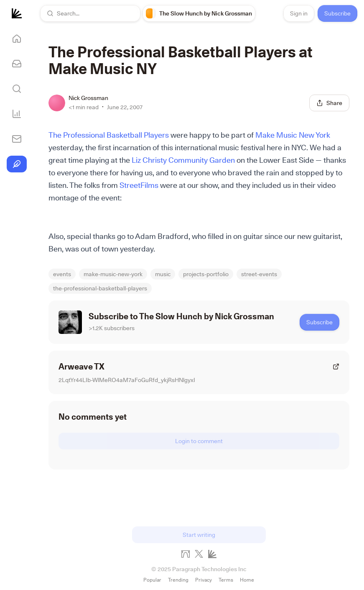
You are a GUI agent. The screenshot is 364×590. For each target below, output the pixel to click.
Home (247, 580)
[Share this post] (329, 103)
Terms (226, 580)
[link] (199, 13)
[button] (90, 13)
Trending (178, 580)
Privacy (204, 580)
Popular (152, 580)
